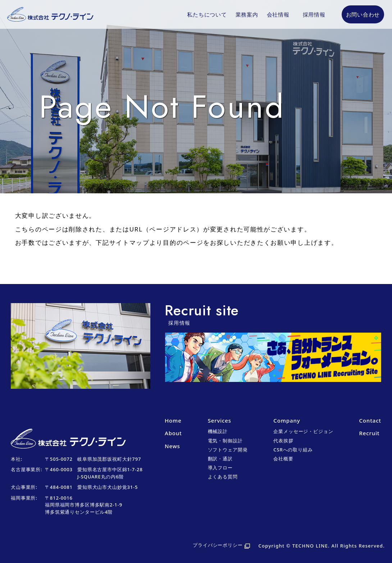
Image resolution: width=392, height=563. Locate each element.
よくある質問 (223, 477)
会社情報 (278, 14)
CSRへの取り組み (293, 450)
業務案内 (247, 14)
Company (287, 420)
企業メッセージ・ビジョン (303, 431)
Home (173, 420)
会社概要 (283, 459)
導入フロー (220, 468)
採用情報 (314, 14)
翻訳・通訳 (220, 459)
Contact (370, 420)
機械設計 (218, 431)
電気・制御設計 (225, 441)
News (172, 446)
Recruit (369, 433)
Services (220, 420)
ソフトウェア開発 (228, 450)
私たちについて (207, 14)
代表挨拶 (283, 441)
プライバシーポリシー (218, 545)
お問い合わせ (363, 14)
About (173, 433)
